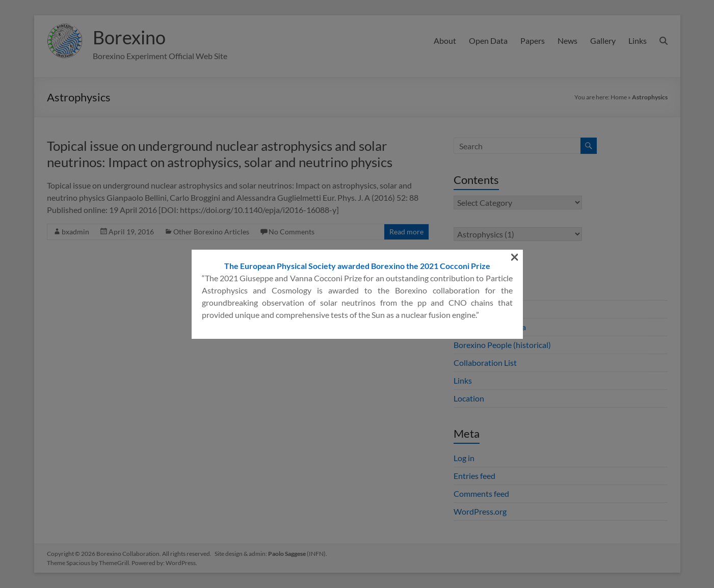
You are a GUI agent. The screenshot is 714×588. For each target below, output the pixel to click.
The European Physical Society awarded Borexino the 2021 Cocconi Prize (357, 155)
